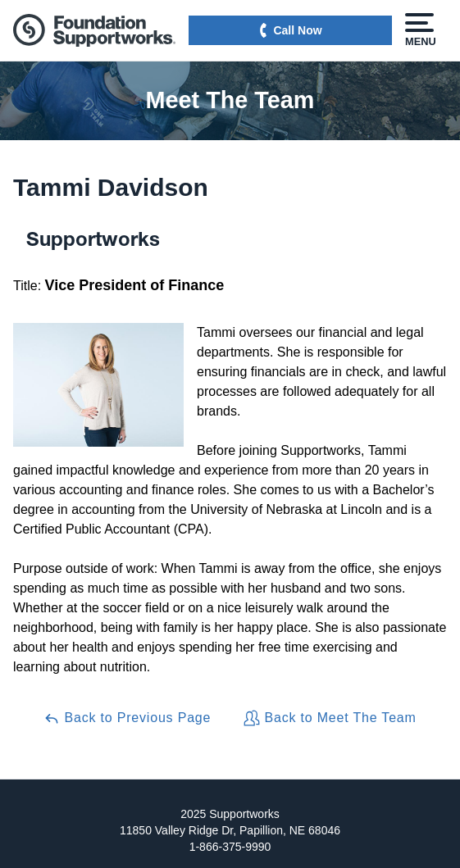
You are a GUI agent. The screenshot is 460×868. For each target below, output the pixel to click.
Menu (419, 30)
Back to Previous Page (127, 718)
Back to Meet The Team (330, 718)
